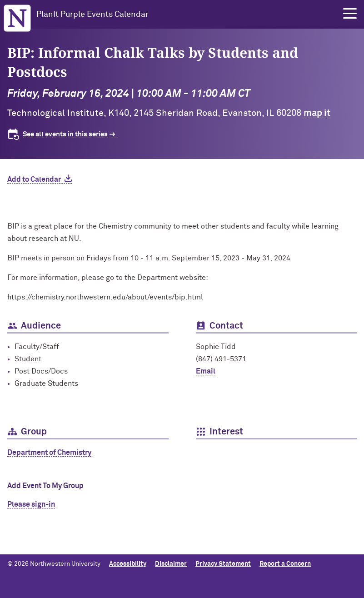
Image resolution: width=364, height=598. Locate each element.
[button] (350, 14)
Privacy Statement (223, 564)
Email (206, 371)
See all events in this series (65, 134)
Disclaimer (171, 564)
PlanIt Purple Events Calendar (92, 15)
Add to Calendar (34, 179)
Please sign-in (31, 504)
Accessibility (128, 564)
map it (317, 113)
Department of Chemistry (49, 453)
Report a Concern (285, 564)
